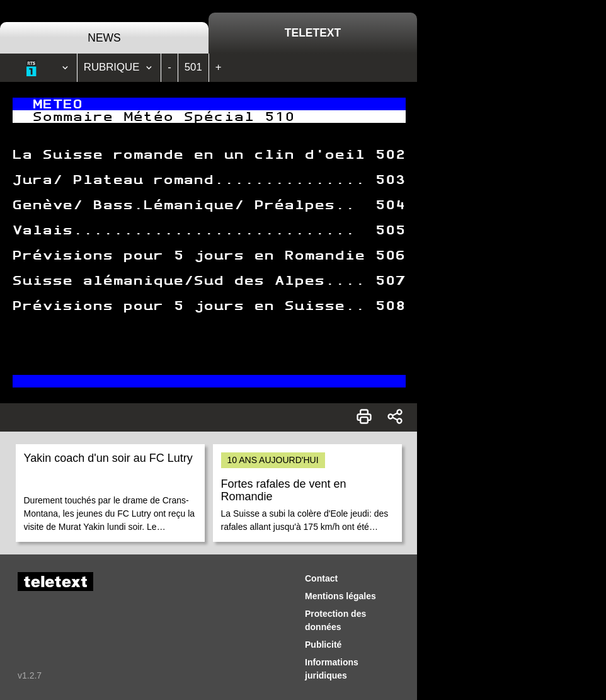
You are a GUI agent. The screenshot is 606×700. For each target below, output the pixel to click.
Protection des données (335, 620)
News (104, 38)
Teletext (313, 33)
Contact (321, 578)
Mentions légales (340, 596)
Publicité (323, 645)
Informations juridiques (332, 669)
